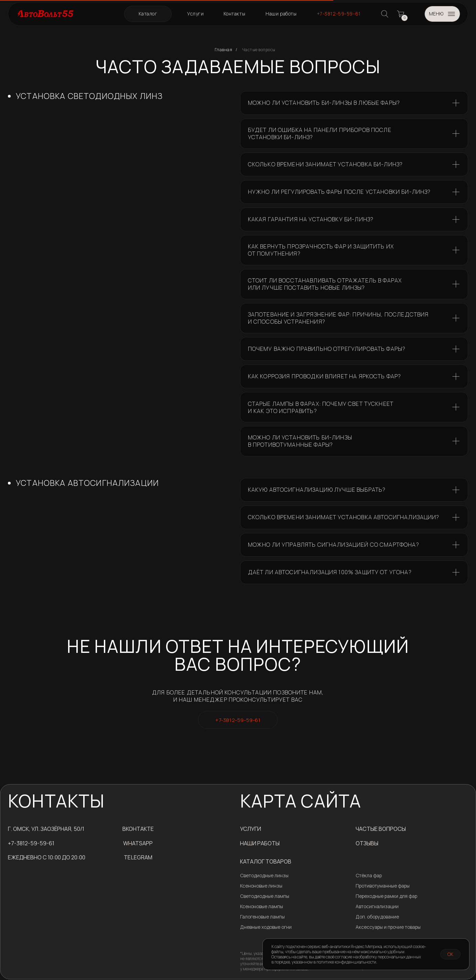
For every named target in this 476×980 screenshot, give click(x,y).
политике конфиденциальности (346, 962)
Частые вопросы (259, 50)
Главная (224, 50)
